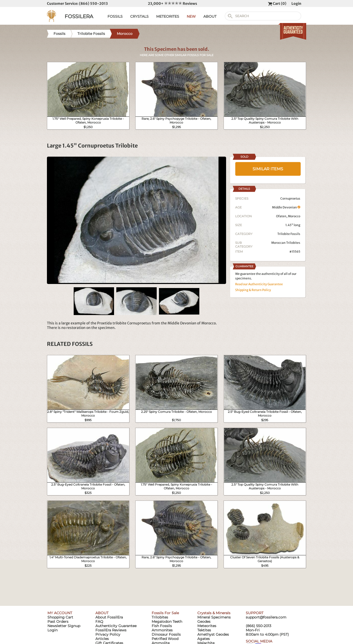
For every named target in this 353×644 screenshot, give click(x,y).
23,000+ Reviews (172, 4)
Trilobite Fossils (289, 234)
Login (296, 4)
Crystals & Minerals (214, 613)
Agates (203, 639)
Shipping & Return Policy (253, 290)
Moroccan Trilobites (286, 243)
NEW (191, 16)
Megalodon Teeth (167, 622)
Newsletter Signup (64, 626)
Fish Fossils (162, 626)
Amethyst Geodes (213, 634)
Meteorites (207, 626)
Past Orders (58, 622)
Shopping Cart (60, 617)
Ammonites (162, 630)
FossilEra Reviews (111, 630)
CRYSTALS (139, 16)
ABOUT (210, 16)
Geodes (204, 622)
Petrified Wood (165, 639)
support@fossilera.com (266, 617)
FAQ (99, 622)
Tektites (204, 630)
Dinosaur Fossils (166, 634)
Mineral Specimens (214, 617)
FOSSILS (115, 16)
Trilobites (160, 617)
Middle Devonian (286, 207)
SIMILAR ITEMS (268, 169)
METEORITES (168, 16)
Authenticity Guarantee (116, 626)
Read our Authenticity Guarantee (259, 284)
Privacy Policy (108, 634)
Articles (102, 639)
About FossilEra (109, 617)
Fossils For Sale (165, 613)
